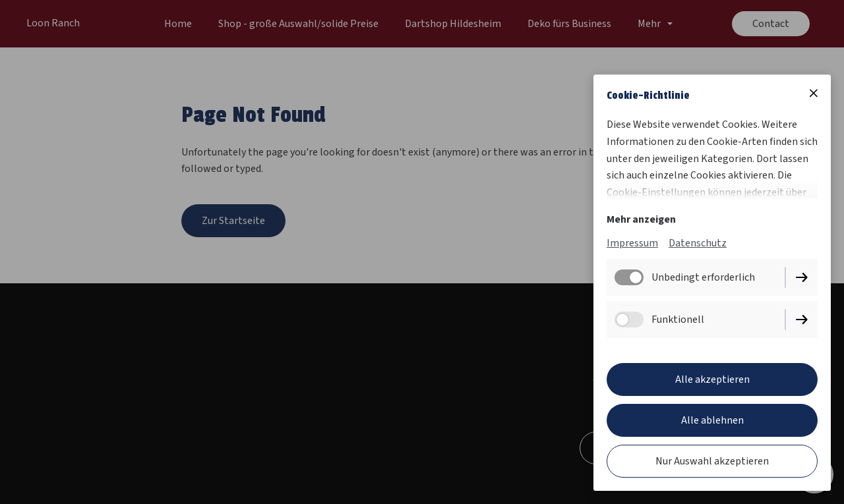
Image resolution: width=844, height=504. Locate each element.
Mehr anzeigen (641, 219)
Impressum (632, 243)
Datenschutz (698, 243)
